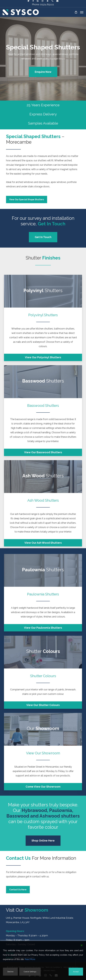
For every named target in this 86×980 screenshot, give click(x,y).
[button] (82, 12)
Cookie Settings (30, 972)
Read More (30, 959)
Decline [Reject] (10, 972)
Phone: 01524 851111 (43, 4)
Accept (76, 972)
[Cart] (76, 12)
